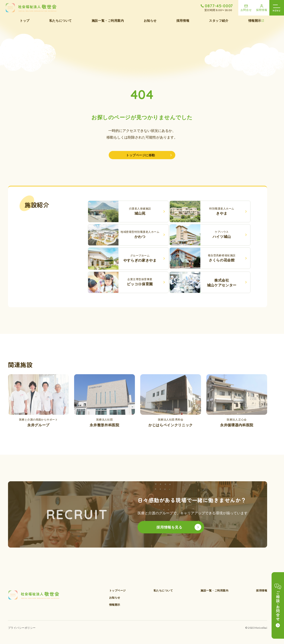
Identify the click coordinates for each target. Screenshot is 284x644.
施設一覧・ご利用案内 (108, 21)
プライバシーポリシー (22, 628)
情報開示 (255, 21)
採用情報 (262, 10)
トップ (25, 21)
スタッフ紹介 (219, 21)
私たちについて (61, 21)
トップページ (117, 590)
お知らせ (150, 21)
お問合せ (246, 10)
